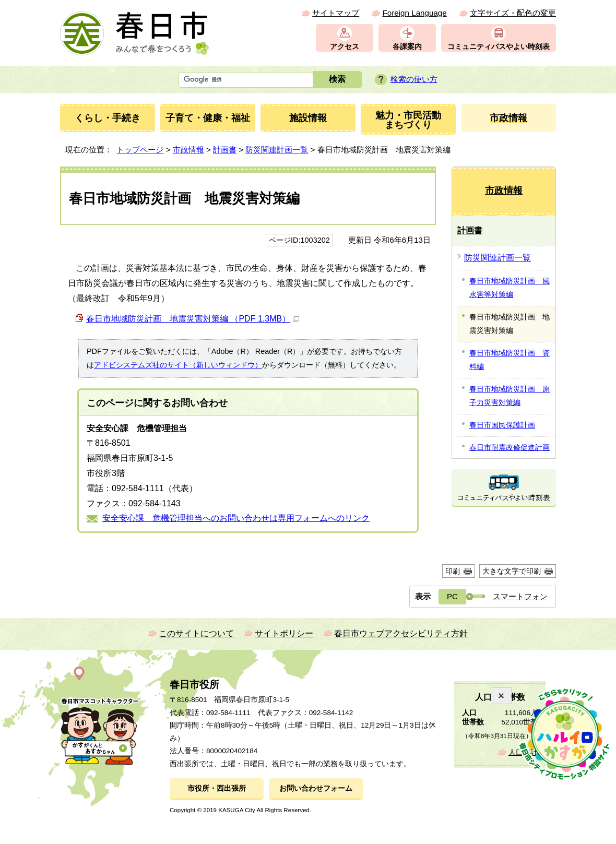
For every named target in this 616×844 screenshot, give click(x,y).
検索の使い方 (414, 79)
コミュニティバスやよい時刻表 (499, 47)
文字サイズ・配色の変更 (513, 13)
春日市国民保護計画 (502, 425)
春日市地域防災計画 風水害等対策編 (510, 288)
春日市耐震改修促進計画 (510, 447)
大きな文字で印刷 (512, 571)
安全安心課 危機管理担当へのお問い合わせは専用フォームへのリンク (236, 518)
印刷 (453, 571)
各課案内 (407, 47)
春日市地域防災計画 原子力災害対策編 (510, 396)
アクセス (345, 47)
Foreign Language (414, 13)
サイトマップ (336, 13)
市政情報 (188, 150)
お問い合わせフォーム (316, 788)
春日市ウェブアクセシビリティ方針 (401, 633)
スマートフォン (520, 596)
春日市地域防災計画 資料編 (510, 360)
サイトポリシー (284, 633)
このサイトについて (196, 633)
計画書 (225, 150)
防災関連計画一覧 (277, 150)
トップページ (140, 150)
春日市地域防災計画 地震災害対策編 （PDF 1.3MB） (193, 319)
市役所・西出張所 (217, 788)
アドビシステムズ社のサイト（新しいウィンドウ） (178, 365)
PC (452, 596)
